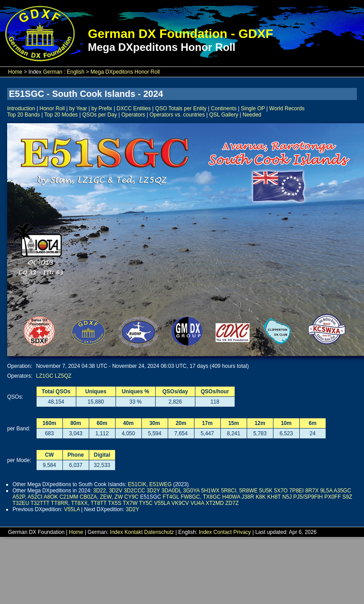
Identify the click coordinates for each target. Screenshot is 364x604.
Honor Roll (52, 108)
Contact (222, 532)
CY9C (132, 497)
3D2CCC (135, 491)
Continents (224, 108)
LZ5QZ (63, 376)
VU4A (197, 503)
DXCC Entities (134, 108)
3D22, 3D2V (108, 491)
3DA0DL (172, 491)
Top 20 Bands (23, 115)
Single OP (253, 108)
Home (15, 72)
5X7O (281, 491)
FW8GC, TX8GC (201, 497)
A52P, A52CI (27, 497)
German (52, 72)
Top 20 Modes (61, 115)
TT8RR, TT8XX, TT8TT (79, 503)
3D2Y (153, 491)
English (76, 72)
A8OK (51, 497)
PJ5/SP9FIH (308, 497)
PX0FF (333, 497)
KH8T (274, 497)
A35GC (342, 491)
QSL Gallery (224, 115)
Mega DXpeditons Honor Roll (125, 72)
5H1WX (210, 491)
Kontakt (134, 532)
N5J (287, 497)
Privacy (242, 532)
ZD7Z (232, 503)
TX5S (115, 503)
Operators (133, 115)
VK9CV (180, 503)
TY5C (146, 503)
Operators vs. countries (177, 115)
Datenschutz (159, 532)
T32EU (21, 503)
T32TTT (40, 503)
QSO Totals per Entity (181, 108)
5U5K (266, 491)
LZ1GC (45, 376)
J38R (248, 497)
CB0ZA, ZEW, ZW (101, 497)
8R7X (312, 491)
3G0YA (191, 491)
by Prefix (102, 108)
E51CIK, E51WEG (150, 484)
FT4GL (171, 497)
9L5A (326, 491)
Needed (252, 115)
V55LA (162, 503)
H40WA (231, 497)
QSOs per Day (99, 115)
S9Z (347, 497)
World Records (287, 108)
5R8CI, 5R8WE (239, 491)
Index (116, 532)
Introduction (21, 108)
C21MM (69, 497)
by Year (78, 108)
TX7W (130, 503)
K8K (261, 497)
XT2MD (215, 503)
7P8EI (296, 491)
